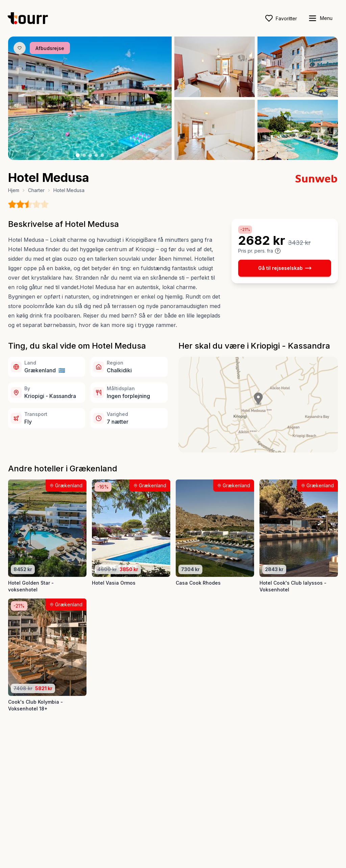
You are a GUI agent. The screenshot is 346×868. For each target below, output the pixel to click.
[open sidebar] (320, 18)
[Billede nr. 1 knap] (78, 155)
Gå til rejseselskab (285, 268)
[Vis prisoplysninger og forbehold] (278, 251)
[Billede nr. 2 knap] (84, 155)
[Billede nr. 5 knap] (102, 155)
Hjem (14, 190)
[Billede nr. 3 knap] (90, 155)
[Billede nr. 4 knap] (96, 155)
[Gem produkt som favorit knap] (20, 48)
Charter (36, 190)
